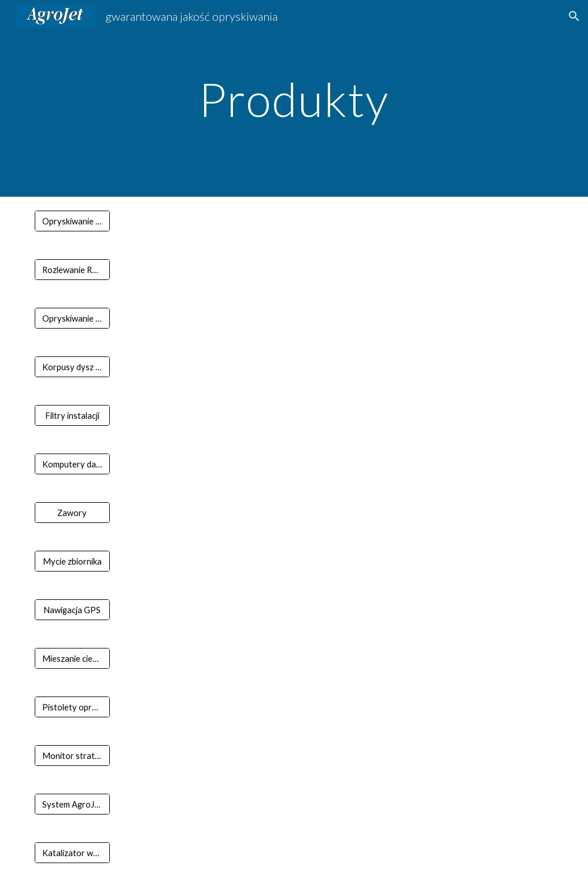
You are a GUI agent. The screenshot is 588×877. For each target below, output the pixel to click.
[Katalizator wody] (72, 853)
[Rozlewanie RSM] (72, 270)
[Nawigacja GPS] (72, 610)
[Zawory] (72, 513)
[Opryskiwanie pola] (72, 221)
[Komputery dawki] (72, 464)
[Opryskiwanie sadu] (72, 318)
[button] (574, 16)
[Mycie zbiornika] (72, 561)
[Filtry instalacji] (72, 415)
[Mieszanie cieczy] (72, 658)
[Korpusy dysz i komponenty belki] (72, 367)
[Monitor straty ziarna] (72, 756)
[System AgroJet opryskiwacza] (72, 804)
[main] (294, 98)
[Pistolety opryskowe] (72, 707)
